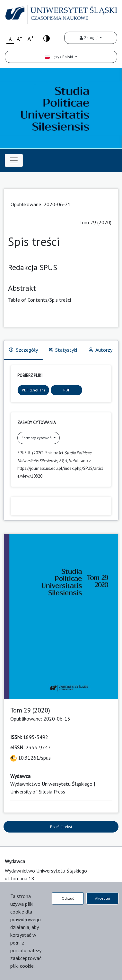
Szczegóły (23, 350)
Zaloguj (89, 38)
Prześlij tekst (61, 827)
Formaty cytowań (37, 438)
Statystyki (63, 350)
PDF (67, 390)
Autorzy (101, 350)
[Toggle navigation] (14, 160)
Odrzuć (68, 898)
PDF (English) (33, 390)
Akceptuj (103, 898)
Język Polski (59, 57)
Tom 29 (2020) (95, 222)
